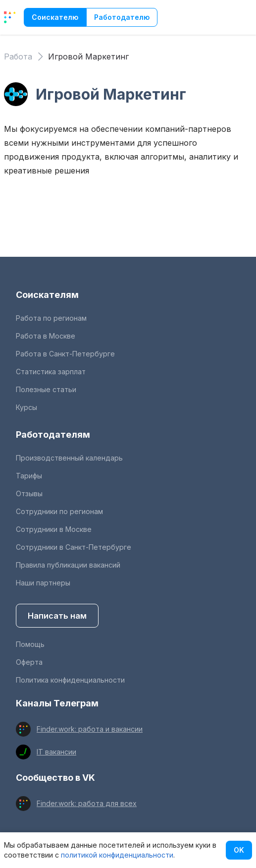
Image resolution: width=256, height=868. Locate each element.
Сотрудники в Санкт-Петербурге (74, 547)
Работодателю (122, 17)
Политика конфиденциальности (70, 680)
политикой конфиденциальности (117, 855)
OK (239, 850)
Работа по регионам (51, 318)
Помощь (30, 644)
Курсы (26, 407)
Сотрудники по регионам (59, 511)
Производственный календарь (69, 458)
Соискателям (47, 295)
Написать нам (57, 616)
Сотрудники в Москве (54, 529)
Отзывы (29, 493)
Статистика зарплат (51, 372)
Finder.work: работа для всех (87, 803)
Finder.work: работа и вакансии (90, 729)
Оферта (29, 662)
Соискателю (55, 17)
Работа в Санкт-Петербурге (65, 354)
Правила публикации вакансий (68, 565)
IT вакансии (56, 752)
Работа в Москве (46, 336)
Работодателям (53, 434)
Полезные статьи (46, 389)
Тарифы (29, 476)
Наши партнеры (43, 583)
